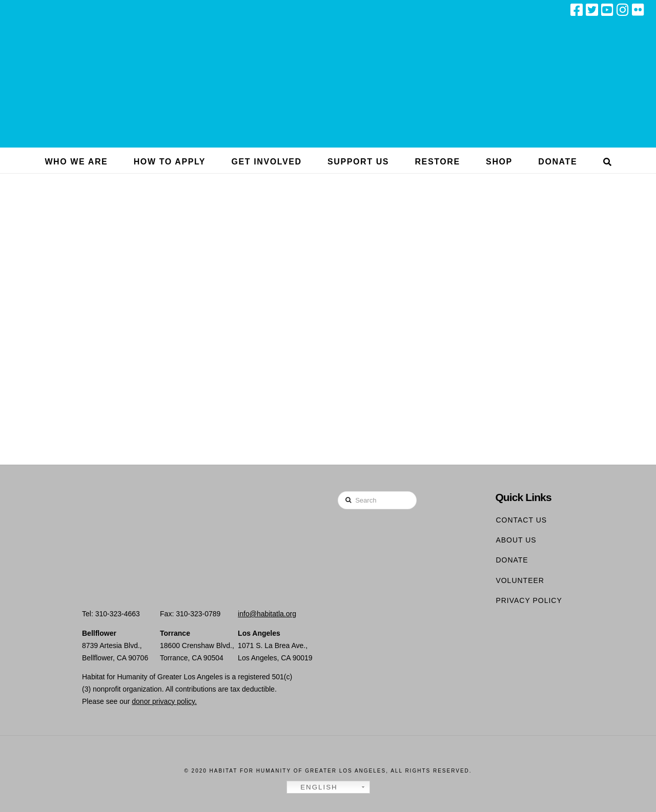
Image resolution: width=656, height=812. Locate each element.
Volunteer (520, 580)
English (314, 787)
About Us (516, 540)
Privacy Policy (529, 600)
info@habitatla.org (267, 614)
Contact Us (521, 520)
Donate (512, 560)
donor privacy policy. (164, 701)
